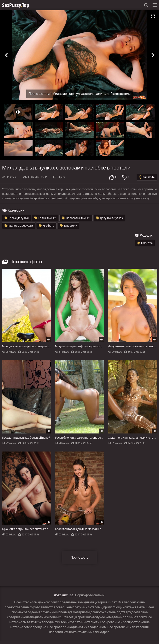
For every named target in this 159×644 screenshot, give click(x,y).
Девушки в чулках (110, 218)
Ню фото (46, 226)
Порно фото (80, 557)
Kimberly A (145, 243)
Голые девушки (17, 218)
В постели (69, 226)
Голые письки (45, 218)
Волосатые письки (76, 218)
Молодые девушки (19, 226)
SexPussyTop (16, 5)
